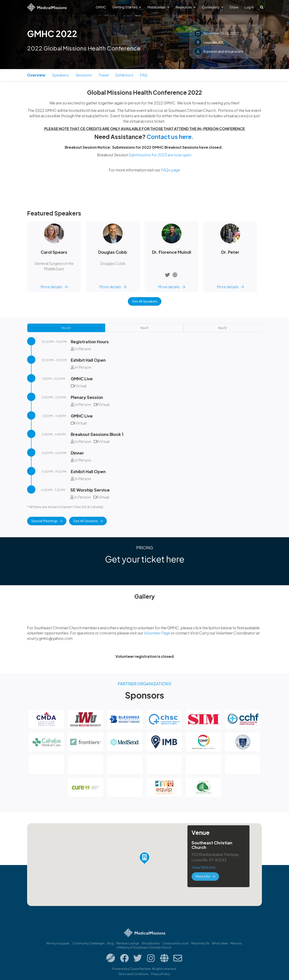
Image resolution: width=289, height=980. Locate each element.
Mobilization (158, 7)
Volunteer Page (157, 633)
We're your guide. (58, 943)
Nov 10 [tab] (66, 328)
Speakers (60, 75)
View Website (204, 867)
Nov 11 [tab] (144, 328)
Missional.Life (200, 943)
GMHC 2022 (52, 34)
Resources (186, 7)
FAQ (144, 75)
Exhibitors (124, 75)
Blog (110, 943)
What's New (220, 943)
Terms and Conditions (133, 974)
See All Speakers (145, 301)
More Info (205, 876)
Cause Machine (140, 969)
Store (234, 7)
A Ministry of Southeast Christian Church (144, 947)
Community (213, 7)
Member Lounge (128, 943)
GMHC (101, 7)
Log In (249, 7)
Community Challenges (89, 943)
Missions (236, 943)
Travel (104, 75)
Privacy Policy (160, 974)
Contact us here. (170, 137)
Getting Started (127, 7)
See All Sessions (88, 521)
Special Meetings (47, 521)
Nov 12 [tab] (222, 328)
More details (54, 287)
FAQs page (171, 170)
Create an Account (176, 943)
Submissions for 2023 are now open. (160, 155)
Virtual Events (151, 943)
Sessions (84, 75)
